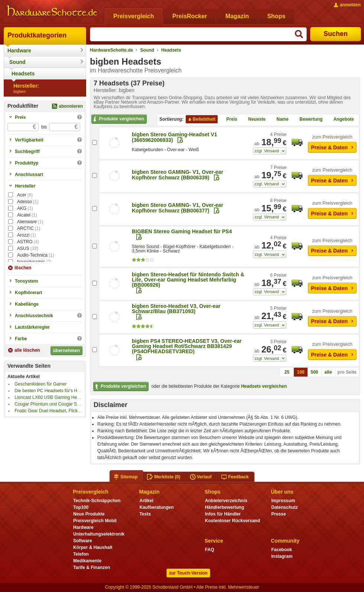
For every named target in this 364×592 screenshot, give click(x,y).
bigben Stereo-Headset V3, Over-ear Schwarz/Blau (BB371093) (176, 309)
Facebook (282, 550)
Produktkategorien (37, 35)
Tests (145, 514)
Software (83, 541)
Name (279, 120)
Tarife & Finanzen (92, 567)
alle (328, 372)
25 (287, 372)
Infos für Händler (223, 514)
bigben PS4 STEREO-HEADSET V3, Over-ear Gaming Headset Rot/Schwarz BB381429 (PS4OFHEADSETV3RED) (187, 346)
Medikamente (87, 561)
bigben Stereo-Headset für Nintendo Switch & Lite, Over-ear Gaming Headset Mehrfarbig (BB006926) (188, 280)
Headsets (23, 74)
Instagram (282, 556)
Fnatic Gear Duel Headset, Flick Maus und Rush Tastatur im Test (78, 411)
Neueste (254, 120)
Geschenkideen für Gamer (41, 384)
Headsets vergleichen (264, 386)
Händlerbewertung (225, 507)
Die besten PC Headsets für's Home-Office (57, 391)
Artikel (146, 501)
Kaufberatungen (156, 507)
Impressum (283, 501)
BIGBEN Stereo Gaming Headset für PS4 (182, 231)
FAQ (210, 550)
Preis (229, 120)
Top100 (81, 507)
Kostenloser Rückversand (233, 521)
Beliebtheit (201, 120)
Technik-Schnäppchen (97, 501)
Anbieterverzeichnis (226, 501)
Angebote (341, 120)
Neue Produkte (89, 514)
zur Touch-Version (188, 573)
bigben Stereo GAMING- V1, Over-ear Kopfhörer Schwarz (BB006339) (178, 175)
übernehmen (66, 351)
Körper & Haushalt (93, 547)
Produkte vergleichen (118, 119)
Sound (17, 62)
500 (315, 372)
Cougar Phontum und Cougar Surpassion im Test (63, 404)
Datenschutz (284, 507)
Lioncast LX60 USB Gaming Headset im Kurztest (63, 397)
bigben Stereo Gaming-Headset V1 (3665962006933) (175, 137)
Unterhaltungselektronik (99, 534)
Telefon (81, 554)
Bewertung (308, 120)
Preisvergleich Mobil (95, 521)
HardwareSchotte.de (111, 50)
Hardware (19, 51)
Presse (278, 514)
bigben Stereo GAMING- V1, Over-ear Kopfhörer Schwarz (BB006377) (178, 208)
